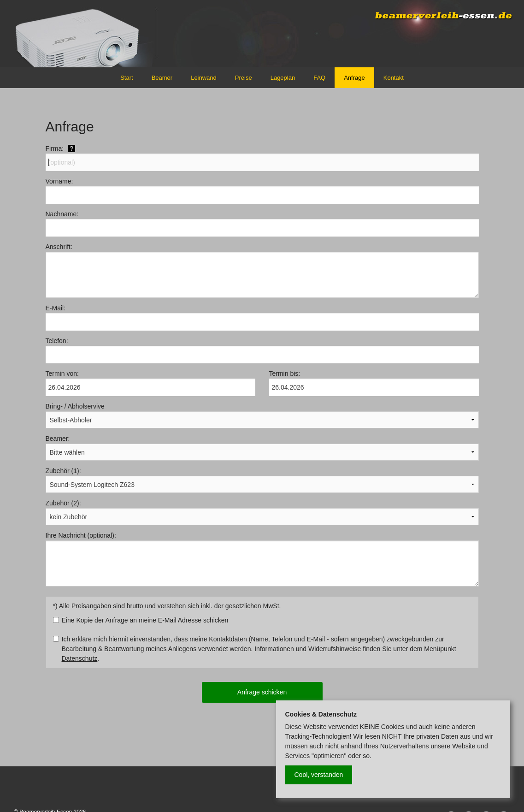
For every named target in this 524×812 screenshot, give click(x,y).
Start (127, 78)
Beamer (162, 78)
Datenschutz (80, 658)
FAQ (319, 78)
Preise (244, 78)
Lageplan (283, 78)
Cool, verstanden (319, 775)
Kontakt (394, 78)
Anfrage (354, 78)
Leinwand (204, 78)
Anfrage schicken (262, 692)
